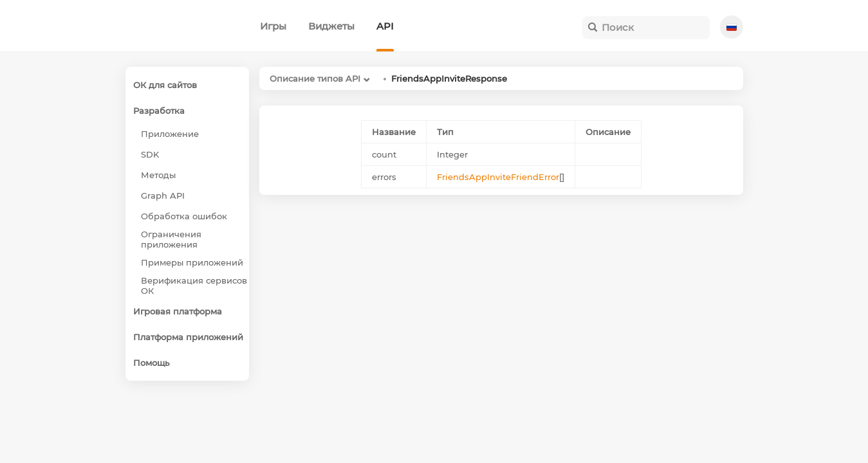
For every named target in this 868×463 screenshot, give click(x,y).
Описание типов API (315, 78)
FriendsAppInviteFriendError (498, 177)
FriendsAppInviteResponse (449, 78)
